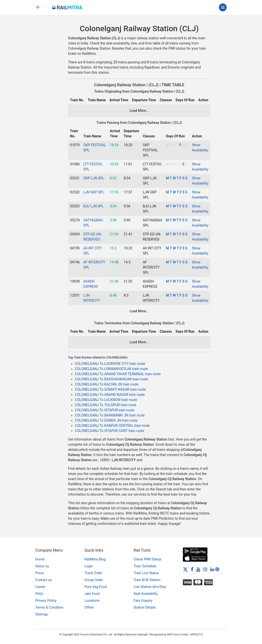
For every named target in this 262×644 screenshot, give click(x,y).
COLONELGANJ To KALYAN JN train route (107, 384)
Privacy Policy (46, 601)
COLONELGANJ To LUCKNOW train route (106, 400)
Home (40, 559)
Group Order (94, 580)
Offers (89, 607)
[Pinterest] (217, 569)
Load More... (139, 111)
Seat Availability (146, 594)
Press (40, 573)
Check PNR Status (148, 559)
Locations (92, 601)
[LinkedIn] (212, 569)
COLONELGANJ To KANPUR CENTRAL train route (112, 426)
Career (40, 587)
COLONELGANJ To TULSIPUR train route (106, 405)
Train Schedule (145, 566)
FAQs (39, 594)
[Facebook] (192, 569)
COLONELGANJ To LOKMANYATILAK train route (111, 369)
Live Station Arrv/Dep (150, 587)
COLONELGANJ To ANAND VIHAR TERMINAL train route (118, 374)
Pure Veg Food (96, 587)
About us (42, 566)
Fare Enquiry (143, 601)
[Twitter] (185, 569)
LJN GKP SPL (94, 192)
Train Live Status (146, 573)
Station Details (145, 607)
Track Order (93, 573)
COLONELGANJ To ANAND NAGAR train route (110, 395)
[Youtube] (198, 569)
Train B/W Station (147, 580)
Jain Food (92, 594)
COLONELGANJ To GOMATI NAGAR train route (110, 389)
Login (89, 566)
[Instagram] (205, 569)
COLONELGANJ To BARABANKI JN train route (110, 415)
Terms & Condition (50, 607)
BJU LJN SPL (93, 206)
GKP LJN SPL (94, 178)
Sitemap (42, 614)
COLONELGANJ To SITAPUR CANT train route (109, 431)
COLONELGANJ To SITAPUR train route (105, 410)
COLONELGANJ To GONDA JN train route (106, 420)
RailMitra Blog (95, 559)
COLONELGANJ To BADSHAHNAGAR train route (111, 379)
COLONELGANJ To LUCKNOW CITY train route (110, 364)
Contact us (44, 580)
